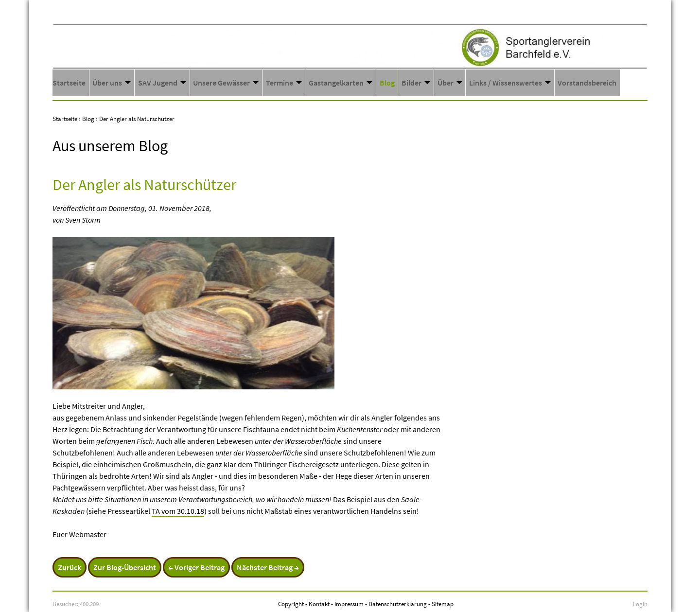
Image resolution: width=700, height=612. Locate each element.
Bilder (411, 83)
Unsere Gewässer (221, 83)
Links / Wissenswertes (506, 83)
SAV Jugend (158, 83)
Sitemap (443, 604)
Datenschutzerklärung (398, 604)
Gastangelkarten (336, 83)
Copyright (291, 604)
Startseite (69, 83)
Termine (280, 83)
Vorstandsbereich (587, 83)
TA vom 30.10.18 (178, 511)
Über (446, 83)
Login (640, 604)
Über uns (107, 83)
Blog (387, 83)
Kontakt (319, 604)
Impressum (349, 604)
